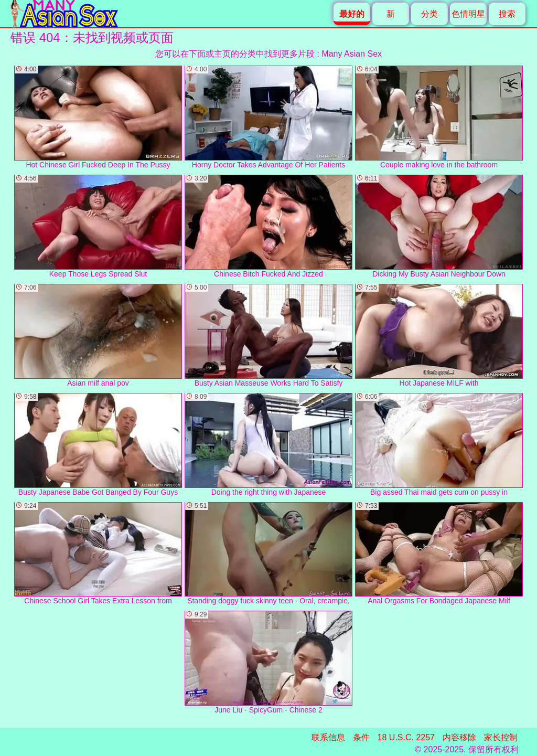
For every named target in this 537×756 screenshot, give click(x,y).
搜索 (507, 14)
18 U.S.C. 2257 (406, 737)
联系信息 (328, 737)
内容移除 (459, 737)
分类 (429, 14)
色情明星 (468, 14)
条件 (361, 737)
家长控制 (501, 737)
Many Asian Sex (352, 54)
